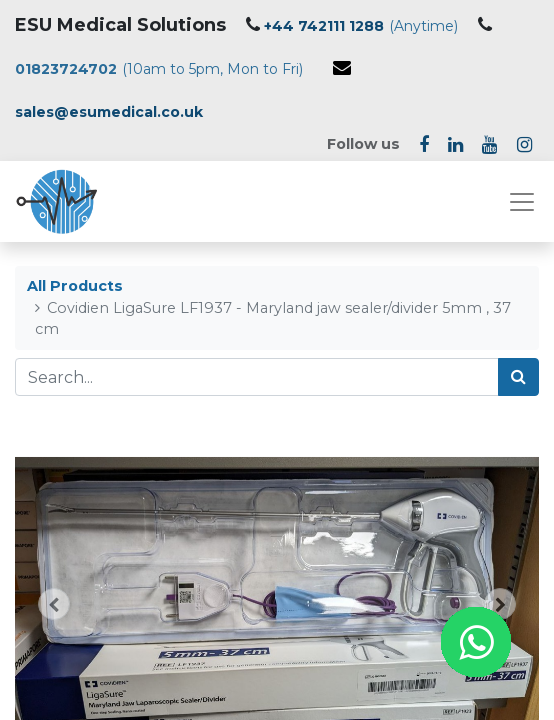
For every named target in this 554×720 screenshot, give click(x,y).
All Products (75, 286)
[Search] (518, 377)
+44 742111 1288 (324, 26)
